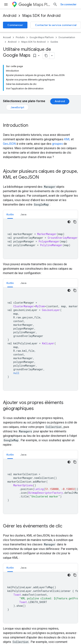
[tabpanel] (40, 210)
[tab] (10, 185)
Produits (20, 37)
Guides (54, 42)
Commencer (15, 25)
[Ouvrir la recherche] (69, 4)
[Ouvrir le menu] (6, 4)
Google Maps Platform (42, 37)
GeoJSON (9, 115)
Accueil (7, 37)
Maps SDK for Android (41, 16)
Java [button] (23, 186)
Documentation (67, 37)
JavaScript (17, 78)
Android (10, 16)
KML (67, 110)
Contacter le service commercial (56, 25)
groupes (57, 115)
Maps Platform (39, 5)
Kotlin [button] (10, 186)
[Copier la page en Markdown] (37, 56)
